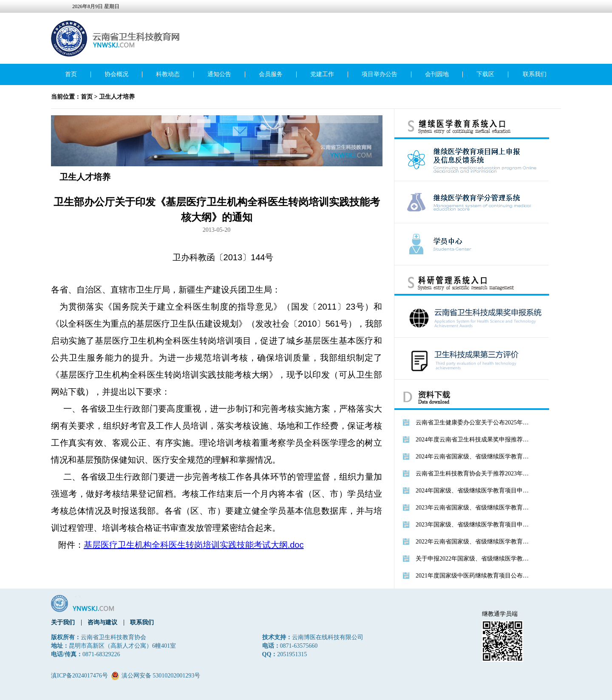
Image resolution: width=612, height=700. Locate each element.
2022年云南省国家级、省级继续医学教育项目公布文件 (473, 542)
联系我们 (535, 74)
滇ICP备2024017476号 (79, 676)
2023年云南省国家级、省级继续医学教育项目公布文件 (473, 508)
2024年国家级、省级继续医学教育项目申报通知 (473, 491)
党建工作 (322, 74)
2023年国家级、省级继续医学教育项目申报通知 (473, 525)
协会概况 (116, 74)
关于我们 (63, 622)
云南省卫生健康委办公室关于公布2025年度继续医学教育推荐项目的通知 (473, 423)
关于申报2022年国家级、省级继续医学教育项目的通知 (473, 559)
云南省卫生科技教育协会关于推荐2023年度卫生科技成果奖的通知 (473, 474)
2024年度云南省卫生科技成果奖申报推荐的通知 (473, 440)
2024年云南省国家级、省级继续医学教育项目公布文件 (473, 457)
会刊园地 (437, 74)
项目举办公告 (380, 74)
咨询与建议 (102, 622)
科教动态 (168, 74)
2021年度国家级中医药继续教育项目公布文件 (473, 576)
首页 (71, 74)
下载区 (485, 74)
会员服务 (271, 74)
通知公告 (219, 74)
